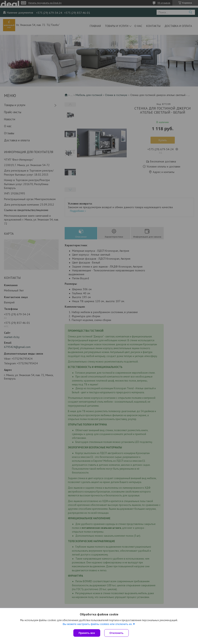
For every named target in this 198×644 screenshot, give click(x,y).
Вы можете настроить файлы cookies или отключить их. (98, 624)
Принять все (87, 633)
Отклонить (116, 633)
